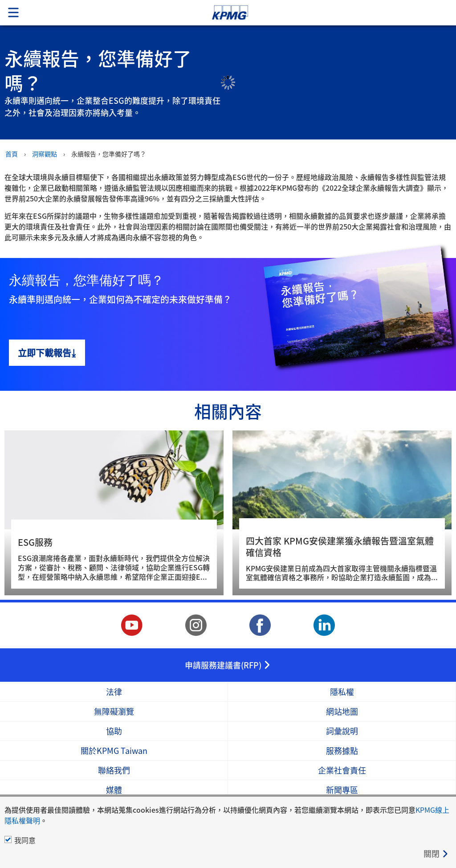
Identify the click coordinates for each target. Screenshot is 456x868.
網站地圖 (342, 711)
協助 (114, 731)
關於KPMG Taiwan (114, 751)
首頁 (12, 154)
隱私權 (342, 692)
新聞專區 (342, 790)
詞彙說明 (342, 731)
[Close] (436, 854)
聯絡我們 (114, 770)
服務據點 (342, 751)
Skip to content (320, 13)
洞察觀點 (45, 154)
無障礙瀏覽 (114, 711)
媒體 (114, 790)
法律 (114, 692)
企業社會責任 (342, 770)
